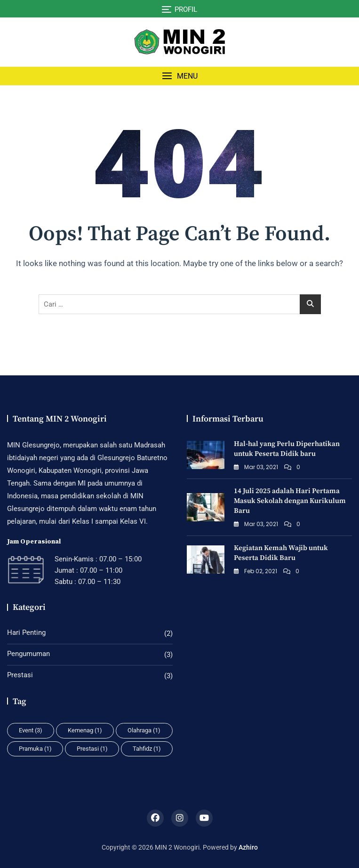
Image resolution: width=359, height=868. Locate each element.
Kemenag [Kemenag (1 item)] (85, 730)
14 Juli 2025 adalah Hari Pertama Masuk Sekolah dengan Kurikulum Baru (290, 501)
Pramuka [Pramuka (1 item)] (35, 749)
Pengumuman (28, 654)
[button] (179, 76)
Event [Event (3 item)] (31, 730)
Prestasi (20, 675)
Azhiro (248, 847)
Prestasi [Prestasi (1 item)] (92, 749)
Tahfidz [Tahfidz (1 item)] (147, 749)
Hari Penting (26, 633)
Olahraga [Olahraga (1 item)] (144, 730)
